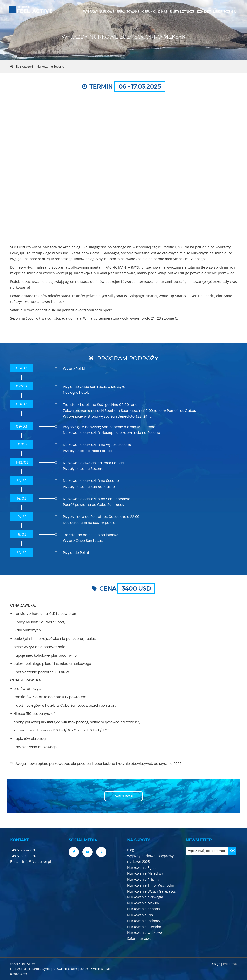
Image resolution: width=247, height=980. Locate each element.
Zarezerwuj (123, 796)
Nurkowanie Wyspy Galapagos (151, 891)
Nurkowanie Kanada (144, 909)
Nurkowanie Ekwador (144, 927)
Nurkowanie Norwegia (145, 897)
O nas (163, 12)
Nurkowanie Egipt (141, 868)
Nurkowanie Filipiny (143, 879)
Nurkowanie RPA (140, 915)
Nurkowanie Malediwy (145, 873)
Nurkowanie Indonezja (145, 921)
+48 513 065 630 (23, 856)
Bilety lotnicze (182, 12)
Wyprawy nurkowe (99, 12)
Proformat (230, 964)
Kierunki (149, 12)
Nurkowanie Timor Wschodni (151, 885)
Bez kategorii (25, 66)
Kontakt (204, 12)
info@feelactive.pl (37, 862)
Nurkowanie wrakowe (144, 933)
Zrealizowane (128, 12)
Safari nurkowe (139, 939)
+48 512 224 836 (23, 850)
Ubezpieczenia (224, 12)
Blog (131, 850)
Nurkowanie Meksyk (143, 903)
